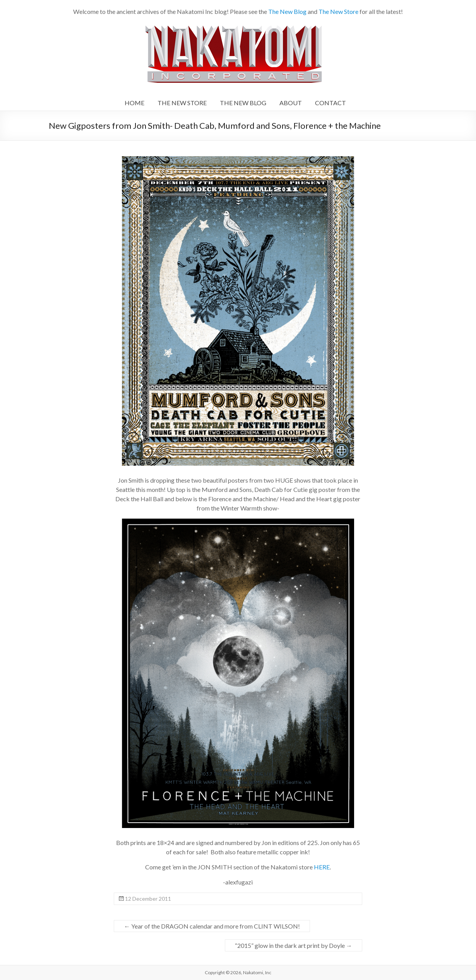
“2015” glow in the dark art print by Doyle (294, 945)
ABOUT (291, 103)
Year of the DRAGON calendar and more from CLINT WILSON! (212, 926)
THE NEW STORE (182, 103)
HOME (134, 103)
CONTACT (330, 103)
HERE (322, 867)
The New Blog (287, 11)
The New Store (338, 11)
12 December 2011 (148, 899)
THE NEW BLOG (243, 103)
